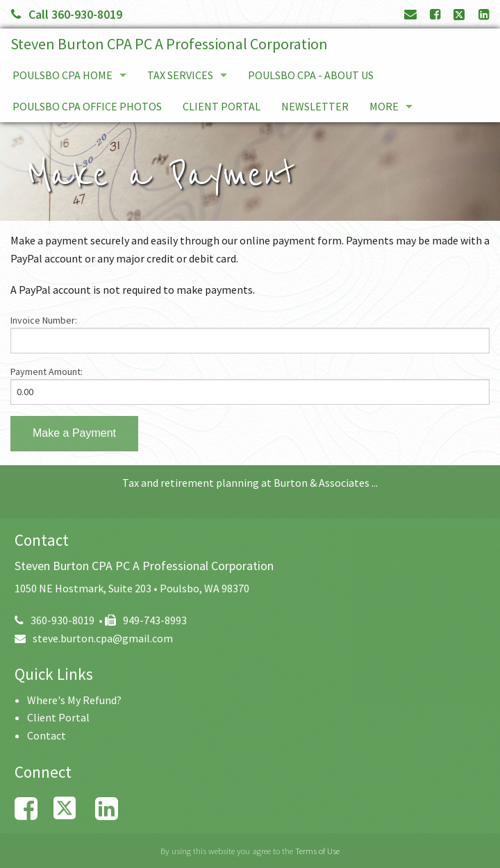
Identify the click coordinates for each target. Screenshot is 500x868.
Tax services (180, 75)
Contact (47, 735)
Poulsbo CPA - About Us (311, 75)
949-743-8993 (146, 620)
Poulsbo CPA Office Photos (87, 106)
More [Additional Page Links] (384, 106)
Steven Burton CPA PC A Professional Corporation (169, 44)
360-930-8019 (55, 620)
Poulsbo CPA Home (62, 75)
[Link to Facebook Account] (435, 14)
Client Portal (222, 106)
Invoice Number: (44, 320)
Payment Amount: (47, 372)
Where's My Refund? (74, 700)
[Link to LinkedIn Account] (484, 14)
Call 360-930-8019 (67, 14)
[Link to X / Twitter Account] (460, 14)
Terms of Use (317, 851)
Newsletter (315, 106)
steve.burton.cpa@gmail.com (94, 638)
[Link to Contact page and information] (410, 14)
